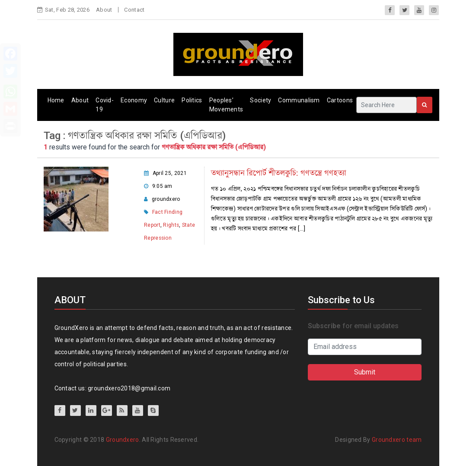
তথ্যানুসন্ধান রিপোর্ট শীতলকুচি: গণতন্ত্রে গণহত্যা (279, 173)
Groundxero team (397, 440)
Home (56, 100)
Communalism (299, 100)
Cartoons (340, 100)
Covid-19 (105, 105)
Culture (164, 100)
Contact (134, 10)
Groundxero (123, 440)
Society (260, 100)
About (104, 10)
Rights (171, 225)
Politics (192, 100)
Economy (134, 100)
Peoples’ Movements (226, 105)
